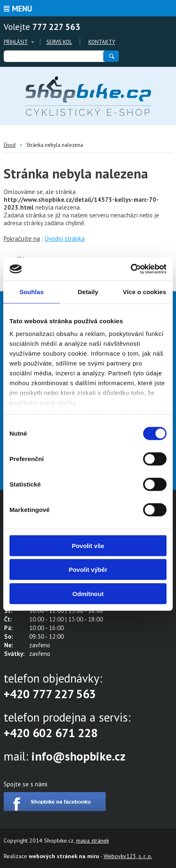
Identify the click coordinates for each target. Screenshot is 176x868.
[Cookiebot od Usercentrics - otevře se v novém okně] (131, 269)
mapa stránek (93, 841)
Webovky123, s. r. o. (128, 856)
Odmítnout (88, 593)
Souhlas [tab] (31, 291)
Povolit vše (88, 545)
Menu (22, 9)
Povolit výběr (88, 570)
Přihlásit (16, 42)
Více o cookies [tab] (145, 291)
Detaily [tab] (88, 291)
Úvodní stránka (65, 239)
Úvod (10, 145)
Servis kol (59, 42)
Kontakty (102, 42)
